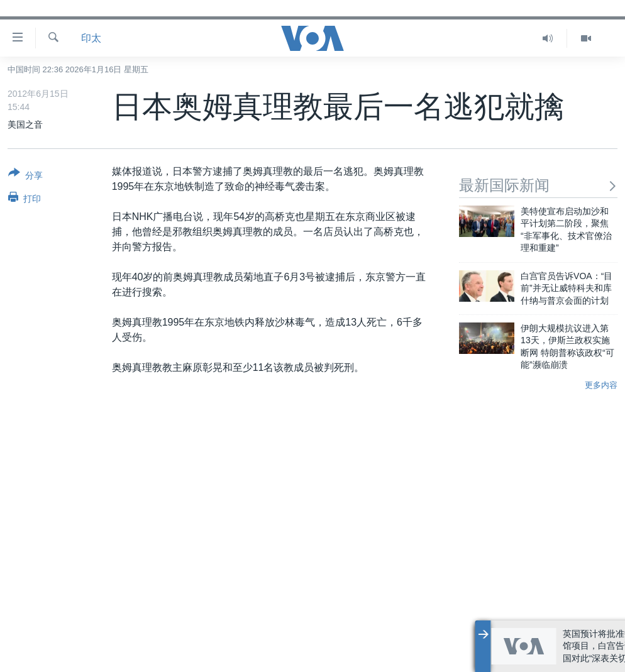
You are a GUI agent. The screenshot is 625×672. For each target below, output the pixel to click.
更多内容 (601, 385)
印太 (91, 38)
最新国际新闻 (538, 185)
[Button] (25, 177)
